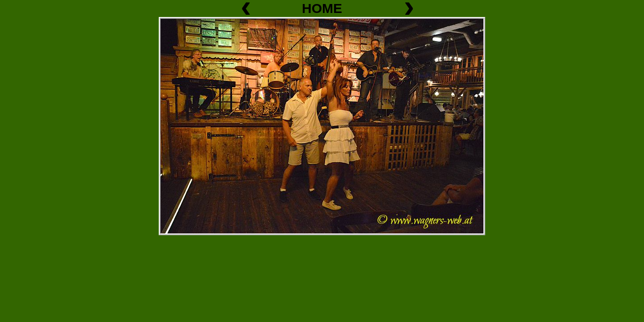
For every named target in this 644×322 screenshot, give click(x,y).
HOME (322, 8)
